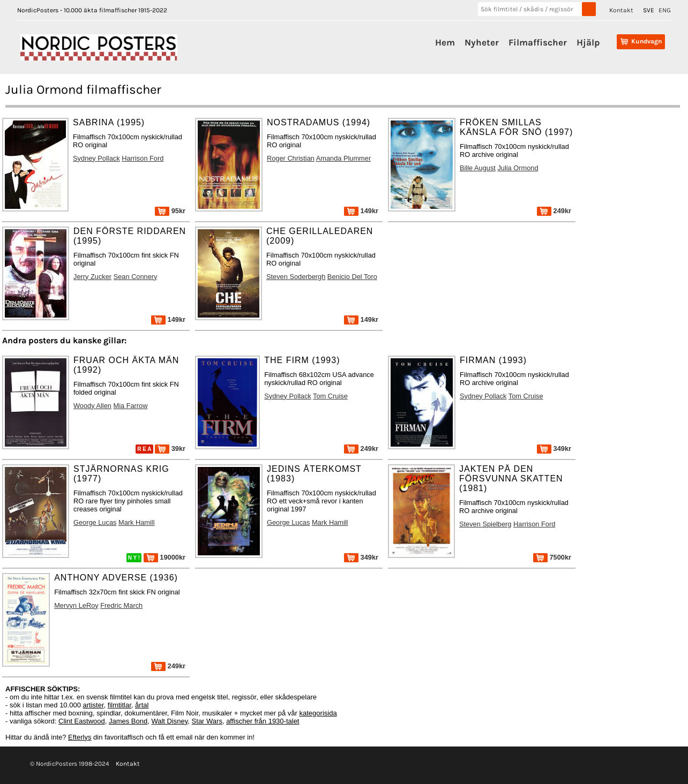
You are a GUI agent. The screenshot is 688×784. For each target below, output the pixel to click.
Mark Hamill (137, 522)
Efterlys (80, 737)
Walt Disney (169, 721)
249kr (554, 211)
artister (94, 705)
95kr (170, 211)
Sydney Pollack (96, 158)
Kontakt (621, 10)
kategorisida (318, 713)
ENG (665, 10)
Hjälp (588, 42)
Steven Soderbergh (296, 277)
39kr (170, 448)
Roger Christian (291, 158)
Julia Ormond (518, 168)
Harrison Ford (143, 158)
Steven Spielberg (485, 524)
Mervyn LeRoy (76, 605)
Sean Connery (136, 277)
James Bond (128, 721)
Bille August (478, 168)
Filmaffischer (538, 42)
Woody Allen (92, 406)
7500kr (552, 557)
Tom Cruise (330, 396)
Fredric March (121, 605)
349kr (554, 448)
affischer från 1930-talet (263, 721)
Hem (445, 42)
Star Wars (207, 721)
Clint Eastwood (82, 721)
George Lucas (95, 522)
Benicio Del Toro (352, 277)
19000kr (164, 557)
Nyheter (482, 42)
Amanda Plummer (343, 158)
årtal (142, 705)
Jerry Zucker (92, 277)
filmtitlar (119, 705)
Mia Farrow (130, 406)
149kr (361, 211)
